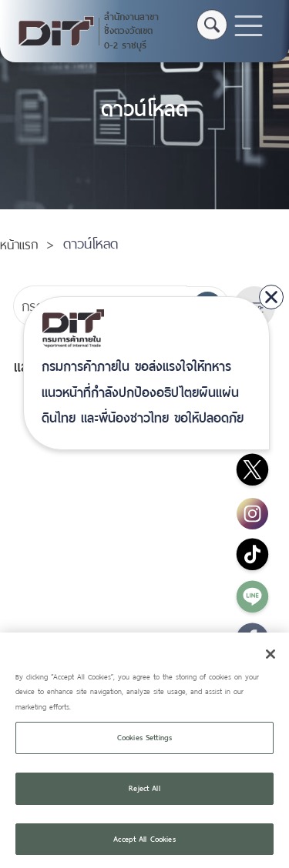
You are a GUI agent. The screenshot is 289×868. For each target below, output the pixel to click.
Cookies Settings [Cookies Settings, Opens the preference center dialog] (144, 748)
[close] (271, 297)
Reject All (144, 799)
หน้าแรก (19, 245)
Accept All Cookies (144, 850)
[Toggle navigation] (249, 26)
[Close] (271, 665)
